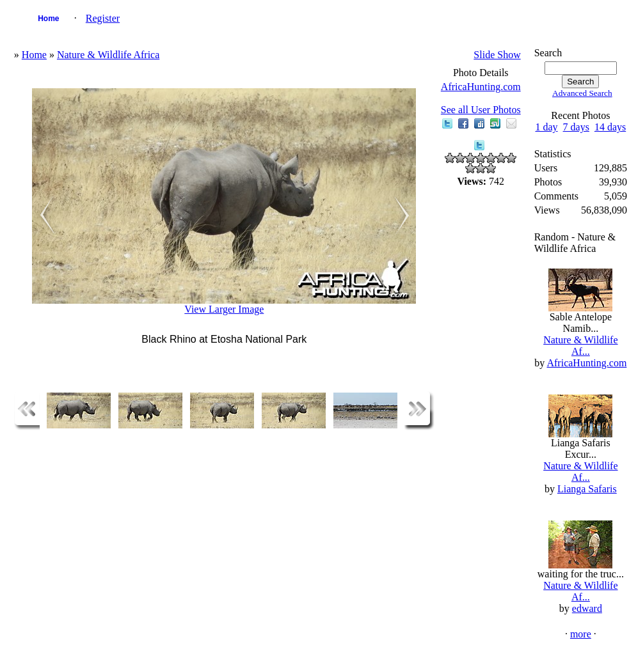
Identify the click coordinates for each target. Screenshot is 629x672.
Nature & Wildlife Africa (108, 55)
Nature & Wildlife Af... (580, 346)
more (581, 634)
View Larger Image (224, 309)
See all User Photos (481, 110)
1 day (546, 127)
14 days (610, 127)
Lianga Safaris (587, 489)
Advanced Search (582, 93)
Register (103, 18)
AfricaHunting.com (481, 87)
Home (48, 19)
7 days (576, 127)
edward (587, 608)
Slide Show (497, 55)
